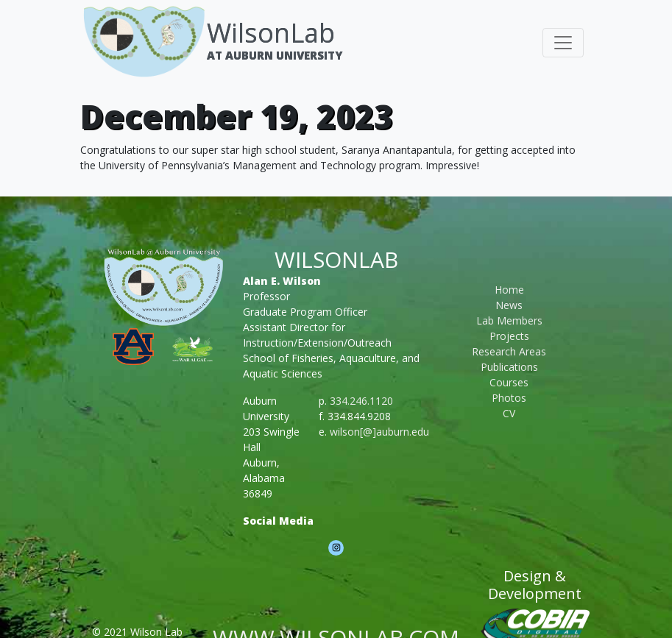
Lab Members (509, 320)
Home (509, 290)
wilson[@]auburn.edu (379, 432)
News (509, 305)
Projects (509, 336)
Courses (509, 382)
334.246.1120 (361, 401)
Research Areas (509, 351)
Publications (509, 367)
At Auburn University (275, 55)
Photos (509, 398)
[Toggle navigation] (563, 43)
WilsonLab (271, 33)
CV (509, 413)
